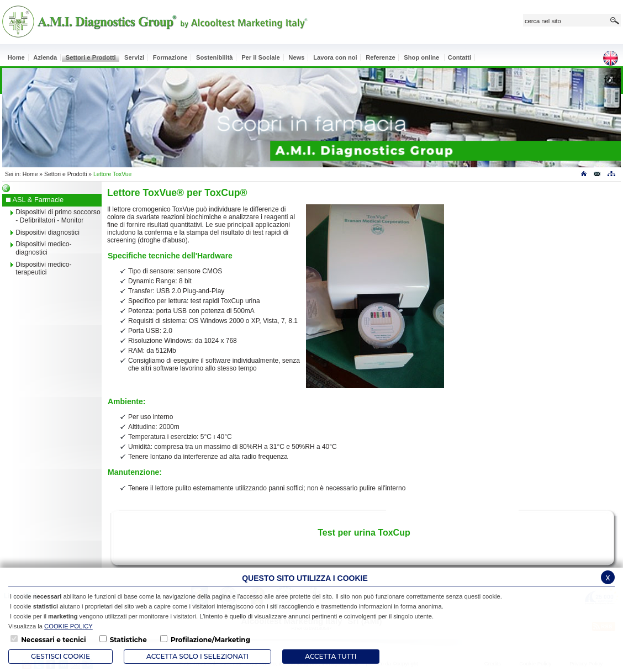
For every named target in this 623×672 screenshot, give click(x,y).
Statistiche (128, 640)
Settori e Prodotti (65, 174)
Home (30, 174)
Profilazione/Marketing (210, 640)
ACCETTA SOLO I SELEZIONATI (197, 656)
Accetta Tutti (331, 656)
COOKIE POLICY (68, 626)
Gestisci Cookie (60, 656)
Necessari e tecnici (53, 640)
